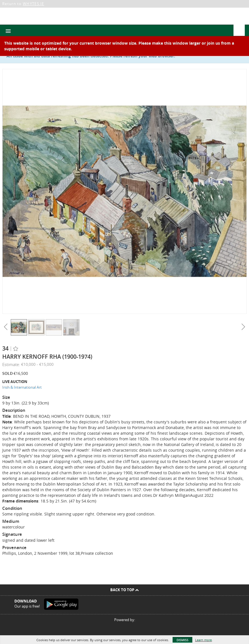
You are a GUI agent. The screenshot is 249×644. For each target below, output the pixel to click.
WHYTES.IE (34, 4)
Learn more (203, 640)
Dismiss (182, 640)
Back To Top (124, 590)
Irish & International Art (22, 387)
